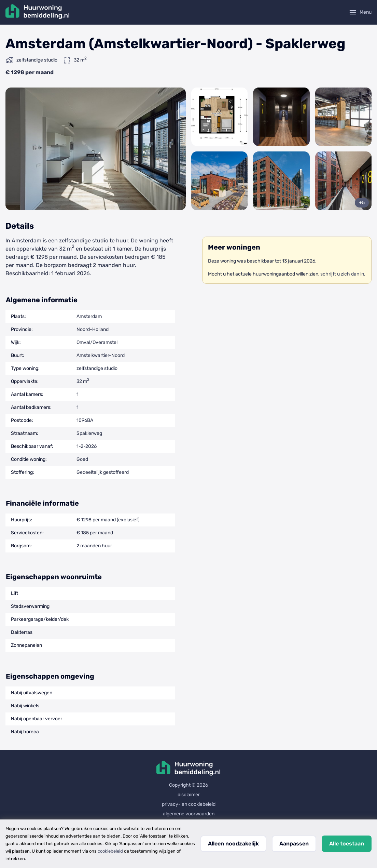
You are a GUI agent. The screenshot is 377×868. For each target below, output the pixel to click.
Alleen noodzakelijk (233, 844)
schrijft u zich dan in (342, 274)
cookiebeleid (110, 851)
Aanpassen (294, 844)
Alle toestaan (347, 844)
